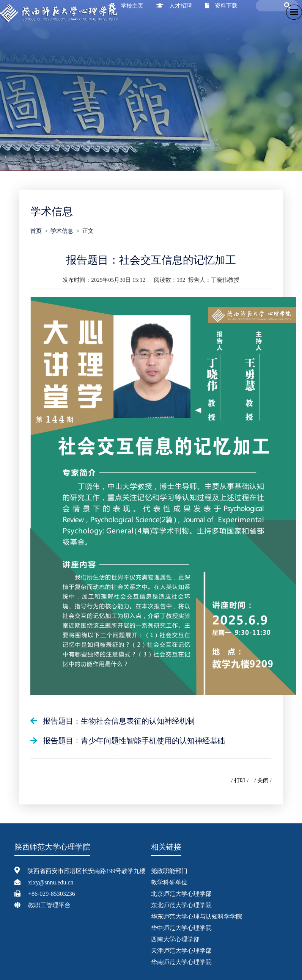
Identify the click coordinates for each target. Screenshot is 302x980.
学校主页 (132, 6)
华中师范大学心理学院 (181, 928)
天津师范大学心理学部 (181, 951)
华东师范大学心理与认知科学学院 (197, 916)
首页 (36, 231)
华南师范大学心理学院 (181, 962)
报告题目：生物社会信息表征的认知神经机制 (119, 721)
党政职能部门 (169, 871)
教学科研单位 (169, 882)
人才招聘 (181, 6)
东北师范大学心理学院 (181, 905)
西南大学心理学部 (175, 939)
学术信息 (62, 231)
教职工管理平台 (49, 905)
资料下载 (226, 6)
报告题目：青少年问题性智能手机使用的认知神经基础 (134, 741)
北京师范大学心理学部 (181, 894)
